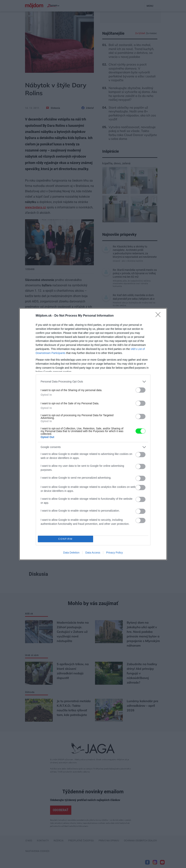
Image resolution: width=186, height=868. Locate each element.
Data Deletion (71, 553)
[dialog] (93, 434)
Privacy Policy (114, 553)
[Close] (159, 316)
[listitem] (93, 382)
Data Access (93, 553)
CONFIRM (65, 539)
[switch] (141, 390)
